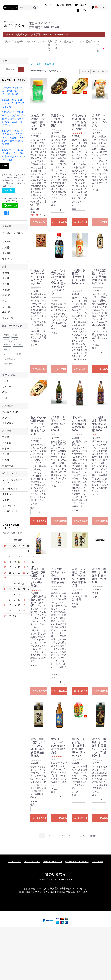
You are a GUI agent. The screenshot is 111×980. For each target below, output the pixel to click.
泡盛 (5, 301)
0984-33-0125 (44, 23)
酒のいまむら (55, 874)
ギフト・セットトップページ (13, 481)
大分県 (6, 454)
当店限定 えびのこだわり (13, 235)
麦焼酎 (6, 284)
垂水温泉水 (8, 423)
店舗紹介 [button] (9, 190)
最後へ (94, 836)
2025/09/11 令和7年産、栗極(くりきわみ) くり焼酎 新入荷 (13, 91)
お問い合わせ (98, 862)
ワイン (6, 381)
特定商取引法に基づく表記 (77, 862)
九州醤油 (7, 247)
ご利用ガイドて (14, 862)
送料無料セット (10, 489)
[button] (7, 213)
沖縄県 (6, 460)
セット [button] (30, 42)
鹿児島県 (7, 443)
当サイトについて (32, 862)
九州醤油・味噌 (10, 412)
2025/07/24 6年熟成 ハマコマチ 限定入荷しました (13, 103)
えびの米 (7, 418)
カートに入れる (60, 222)
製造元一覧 (8, 318)
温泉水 (56, 45)
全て (33, 64)
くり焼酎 (7, 307)
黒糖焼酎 (7, 295)
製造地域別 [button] (18, 42)
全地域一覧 (8, 466)
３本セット (8, 500)
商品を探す (98, 48)
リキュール (8, 387)
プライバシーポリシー (53, 862)
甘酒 (5, 398)
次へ (83, 836)
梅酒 (5, 392)
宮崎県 (6, 437)
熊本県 (6, 449)
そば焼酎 (7, 290)
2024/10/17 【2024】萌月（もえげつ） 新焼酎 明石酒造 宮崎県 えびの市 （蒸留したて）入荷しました (14, 119)
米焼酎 (6, 278)
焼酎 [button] (6, 42)
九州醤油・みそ (50, 46)
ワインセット (9, 505)
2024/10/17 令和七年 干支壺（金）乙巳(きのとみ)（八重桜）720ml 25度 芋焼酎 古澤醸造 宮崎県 (14, 138)
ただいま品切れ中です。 (40, 222)
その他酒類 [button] (65, 42)
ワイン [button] (41, 42)
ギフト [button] (79, 42)
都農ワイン (8, 259)
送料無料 (7, 253)
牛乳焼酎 (7, 312)
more (5, 165)
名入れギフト (9, 242)
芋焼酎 (6, 273)
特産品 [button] (90, 42)
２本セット (8, 494)
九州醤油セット (10, 511)
